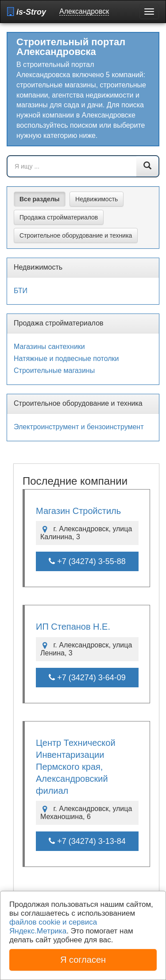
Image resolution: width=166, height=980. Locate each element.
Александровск (84, 11)
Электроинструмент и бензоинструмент (79, 427)
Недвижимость (97, 199)
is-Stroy (27, 12)
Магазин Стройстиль (78, 511)
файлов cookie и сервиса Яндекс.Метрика (53, 927)
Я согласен (83, 960)
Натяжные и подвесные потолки (66, 359)
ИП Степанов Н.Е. (73, 627)
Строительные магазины (54, 370)
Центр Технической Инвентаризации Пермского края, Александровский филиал (76, 766)
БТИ (21, 291)
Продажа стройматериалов (59, 217)
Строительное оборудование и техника (76, 235)
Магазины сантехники (49, 347)
